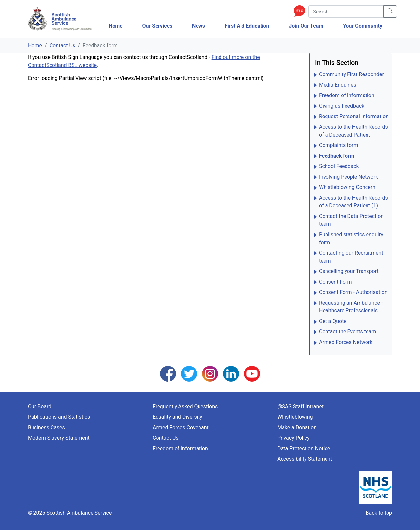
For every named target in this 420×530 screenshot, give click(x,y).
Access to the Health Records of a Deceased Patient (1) (353, 202)
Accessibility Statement (305, 459)
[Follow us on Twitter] (189, 373)
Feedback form (337, 156)
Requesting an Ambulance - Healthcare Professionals (351, 307)
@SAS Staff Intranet (300, 406)
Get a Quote (333, 321)
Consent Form (335, 282)
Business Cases (46, 427)
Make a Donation (297, 427)
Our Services (157, 26)
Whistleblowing (295, 417)
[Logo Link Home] (61, 19)
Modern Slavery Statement (59, 438)
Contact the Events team (347, 332)
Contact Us (63, 45)
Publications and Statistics (59, 417)
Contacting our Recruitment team (351, 257)
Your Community (363, 26)
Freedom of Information (347, 95)
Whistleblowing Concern (347, 187)
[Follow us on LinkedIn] (231, 373)
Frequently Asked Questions (185, 406)
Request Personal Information (354, 116)
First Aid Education (247, 26)
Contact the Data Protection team (351, 220)
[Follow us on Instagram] (210, 373)
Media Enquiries (338, 85)
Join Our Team (306, 26)
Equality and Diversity (178, 417)
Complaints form (338, 145)
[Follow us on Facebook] (168, 373)
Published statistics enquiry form (351, 238)
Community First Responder (351, 74)
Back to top (379, 513)
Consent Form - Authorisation (353, 292)
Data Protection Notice (304, 448)
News (199, 26)
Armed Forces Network (346, 342)
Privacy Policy (294, 438)
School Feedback (339, 166)
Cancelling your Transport (349, 271)
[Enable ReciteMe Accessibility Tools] (301, 11)
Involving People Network (348, 177)
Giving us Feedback (342, 106)
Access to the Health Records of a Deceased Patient (353, 131)
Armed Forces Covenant (181, 427)
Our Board (40, 406)
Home (116, 26)
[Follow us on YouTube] (252, 373)
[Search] (346, 11)
